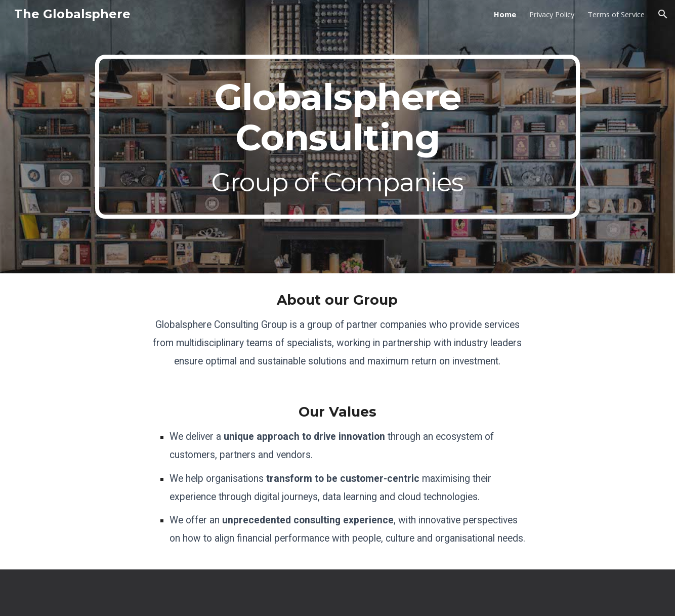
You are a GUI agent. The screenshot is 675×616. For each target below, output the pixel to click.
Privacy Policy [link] (552, 14)
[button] (663, 14)
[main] (337, 137)
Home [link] (505, 14)
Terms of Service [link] (616, 14)
